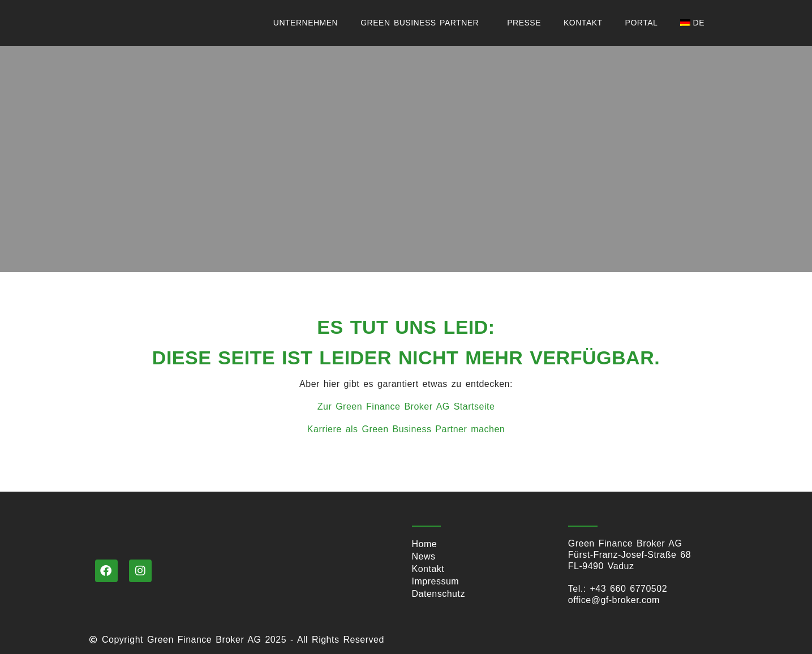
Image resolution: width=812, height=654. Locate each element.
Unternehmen (306, 23)
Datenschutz (439, 594)
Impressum (436, 581)
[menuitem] (695, 23)
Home (425, 544)
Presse (524, 23)
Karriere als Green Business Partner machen (406, 429)
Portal (642, 23)
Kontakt (583, 23)
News (424, 556)
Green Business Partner (422, 23)
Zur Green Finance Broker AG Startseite (406, 406)
